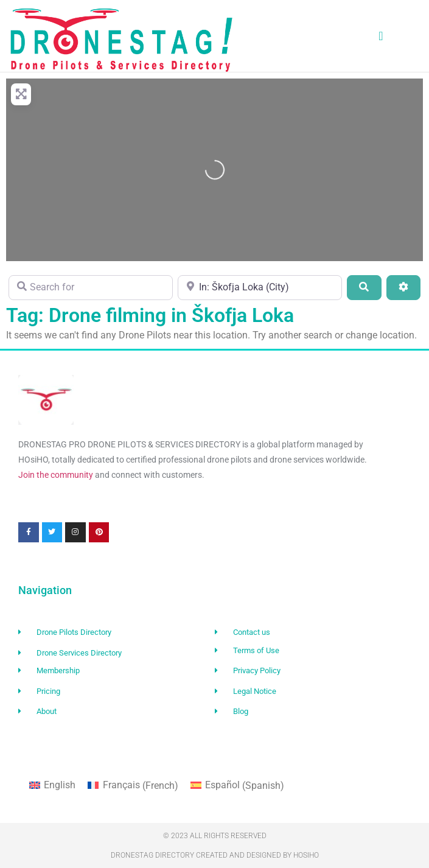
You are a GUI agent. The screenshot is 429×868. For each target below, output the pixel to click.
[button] (381, 36)
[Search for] (91, 287)
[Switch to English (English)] (52, 786)
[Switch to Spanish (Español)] (237, 786)
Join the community (56, 475)
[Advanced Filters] (403, 287)
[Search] (364, 287)
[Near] (260, 287)
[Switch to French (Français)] (133, 786)
